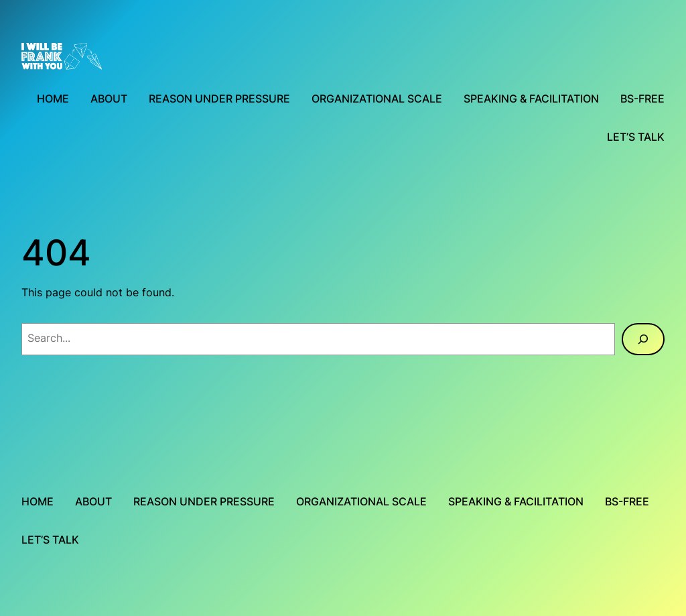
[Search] (643, 339)
